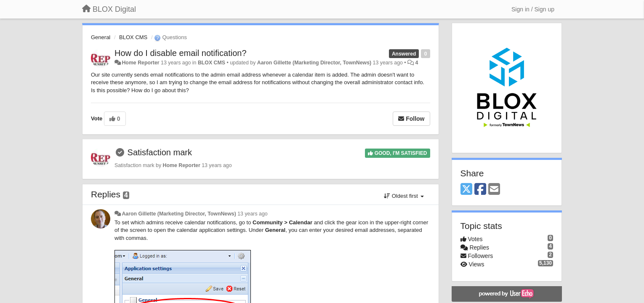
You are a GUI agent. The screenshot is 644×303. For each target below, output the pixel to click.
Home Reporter (140, 63)
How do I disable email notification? (181, 53)
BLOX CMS (133, 37)
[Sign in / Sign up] (533, 9)
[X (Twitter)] (466, 190)
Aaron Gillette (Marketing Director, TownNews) (314, 63)
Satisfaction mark (160, 152)
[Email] (494, 190)
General (101, 37)
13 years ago (252, 214)
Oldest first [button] (404, 196)
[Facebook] (480, 190)
